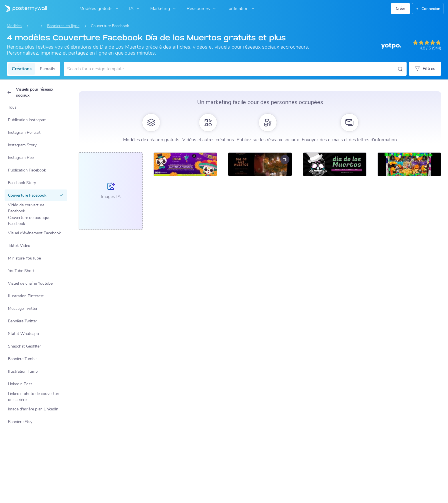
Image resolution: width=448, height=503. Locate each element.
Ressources (202, 9)
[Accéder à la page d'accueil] (23, 9)
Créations (22, 69)
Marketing (164, 9)
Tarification (241, 9)
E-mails (48, 69)
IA (135, 9)
